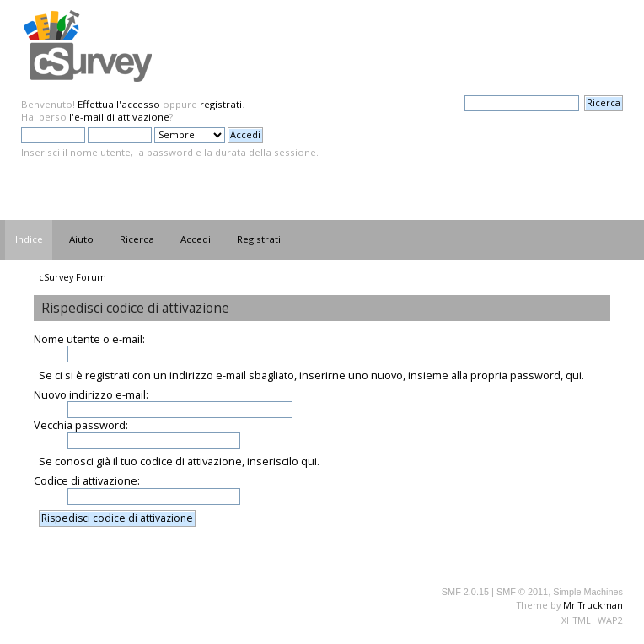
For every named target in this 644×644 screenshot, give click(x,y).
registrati (221, 104)
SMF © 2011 (522, 592)
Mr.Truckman (593, 605)
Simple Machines (588, 592)
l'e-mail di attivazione (119, 117)
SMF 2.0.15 (465, 592)
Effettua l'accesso (119, 104)
